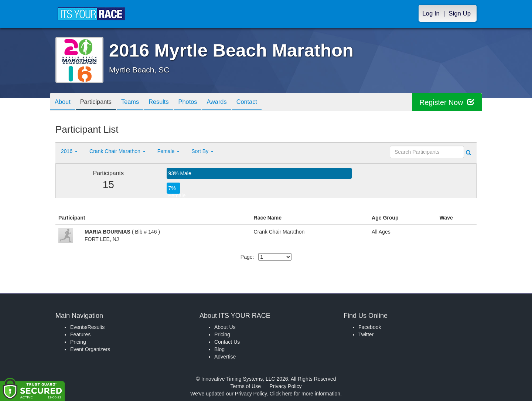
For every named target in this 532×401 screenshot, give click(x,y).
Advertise (225, 357)
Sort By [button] (202, 151)
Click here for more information (305, 394)
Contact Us (227, 342)
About (64, 103)
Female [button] (169, 151)
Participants (100, 103)
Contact (265, 103)
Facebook (370, 327)
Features (80, 334)
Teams (137, 103)
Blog (219, 349)
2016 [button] (69, 151)
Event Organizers (90, 349)
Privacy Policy (285, 386)
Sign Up (460, 13)
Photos (200, 103)
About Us (225, 327)
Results (168, 103)
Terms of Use (246, 386)
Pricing (78, 342)
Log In (431, 13)
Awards (232, 103)
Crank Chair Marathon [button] (117, 151)
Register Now (446, 102)
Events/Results (87, 327)
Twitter (366, 334)
